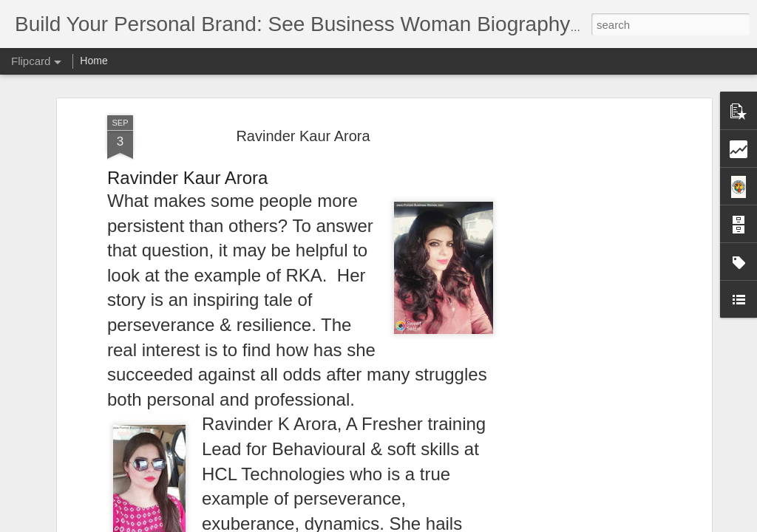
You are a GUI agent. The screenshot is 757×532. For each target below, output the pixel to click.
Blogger (425, 524)
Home (94, 61)
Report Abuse (468, 524)
